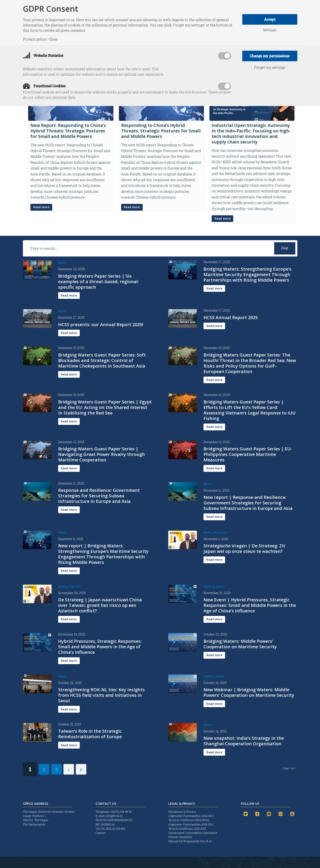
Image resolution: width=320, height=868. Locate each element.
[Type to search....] (160, 248)
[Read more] (41, 207)
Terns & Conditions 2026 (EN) (188, 829)
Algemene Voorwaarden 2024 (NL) (191, 816)
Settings (270, 30)
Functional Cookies (44, 86)
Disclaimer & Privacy (182, 812)
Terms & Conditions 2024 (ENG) (189, 820)
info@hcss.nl (114, 816)
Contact (101, 833)
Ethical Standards (180, 837)
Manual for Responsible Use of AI (190, 841)
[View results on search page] (285, 248)
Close (53, 39)
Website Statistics (43, 55)
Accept (270, 19)
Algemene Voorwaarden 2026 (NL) (191, 824)
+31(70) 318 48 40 (121, 812)
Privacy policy (35, 39)
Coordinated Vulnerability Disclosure (193, 833)
